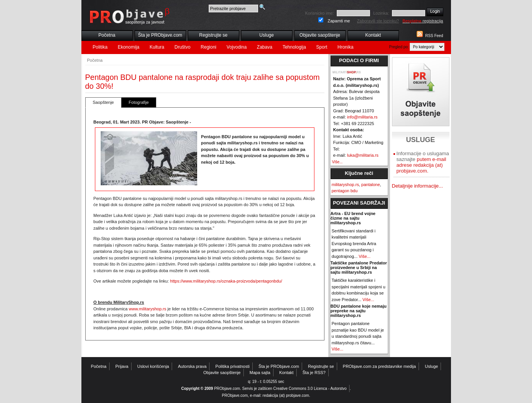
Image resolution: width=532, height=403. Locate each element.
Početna (107, 35)
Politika (100, 47)
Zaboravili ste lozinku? (378, 21)
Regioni (209, 47)
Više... (338, 162)
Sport (322, 47)
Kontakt (373, 35)
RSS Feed (434, 36)
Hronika (345, 47)
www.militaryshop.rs (148, 309)
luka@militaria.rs (363, 155)
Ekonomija (128, 47)
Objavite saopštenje (320, 35)
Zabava (265, 47)
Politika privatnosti (232, 366)
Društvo (182, 47)
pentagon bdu (345, 191)
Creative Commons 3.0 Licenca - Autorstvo (310, 389)
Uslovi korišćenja (153, 366)
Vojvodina (236, 47)
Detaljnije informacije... (418, 186)
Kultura (157, 47)
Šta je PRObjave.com (160, 35)
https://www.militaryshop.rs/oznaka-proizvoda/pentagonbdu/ (226, 281)
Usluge (266, 35)
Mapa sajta (260, 373)
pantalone (371, 185)
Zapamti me (339, 21)
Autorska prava (192, 366)
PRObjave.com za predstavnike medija (380, 366)
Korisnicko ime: (320, 13)
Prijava (122, 366)
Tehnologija (294, 47)
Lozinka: (381, 13)
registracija (423, 21)
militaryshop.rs (345, 185)
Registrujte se (213, 35)
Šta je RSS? (314, 373)
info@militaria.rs (362, 117)
